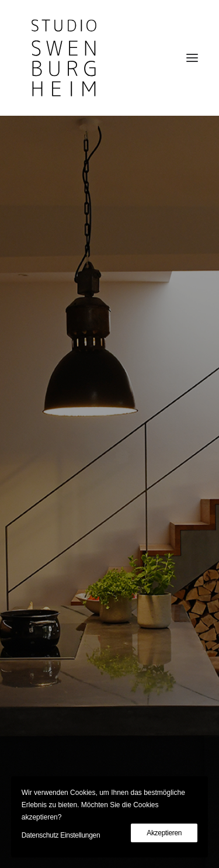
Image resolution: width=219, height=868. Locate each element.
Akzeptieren (164, 833)
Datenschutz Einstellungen (61, 835)
